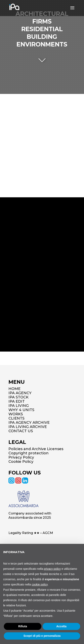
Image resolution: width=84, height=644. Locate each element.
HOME (14, 389)
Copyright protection (29, 453)
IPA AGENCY (20, 393)
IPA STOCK (18, 397)
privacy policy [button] (52, 569)
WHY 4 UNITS (21, 410)
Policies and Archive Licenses (36, 449)
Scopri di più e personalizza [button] (42, 636)
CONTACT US (21, 431)
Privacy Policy (21, 457)
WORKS (16, 414)
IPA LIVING (19, 406)
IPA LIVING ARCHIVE (28, 427)
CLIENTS (16, 418)
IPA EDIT (17, 401)
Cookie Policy (21, 462)
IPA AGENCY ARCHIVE (29, 423)
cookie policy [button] (40, 584)
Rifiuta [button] (23, 626)
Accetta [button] (61, 626)
